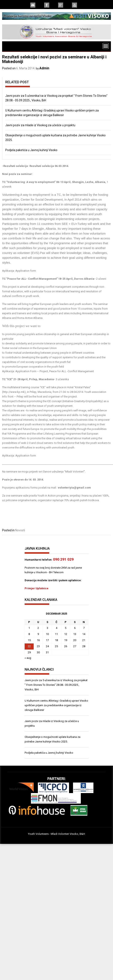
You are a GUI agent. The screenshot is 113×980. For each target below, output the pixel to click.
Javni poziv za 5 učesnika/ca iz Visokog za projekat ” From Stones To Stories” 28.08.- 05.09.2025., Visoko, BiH (56, 685)
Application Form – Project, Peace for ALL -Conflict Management (55, 371)
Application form (26, 271)
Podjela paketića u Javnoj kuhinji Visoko (31, 150)
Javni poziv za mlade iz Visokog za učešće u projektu (40, 125)
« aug (28, 658)
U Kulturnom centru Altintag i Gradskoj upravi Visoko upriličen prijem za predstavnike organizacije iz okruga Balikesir (56, 705)
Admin (44, 68)
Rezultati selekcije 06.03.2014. (49, 166)
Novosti (20, 530)
